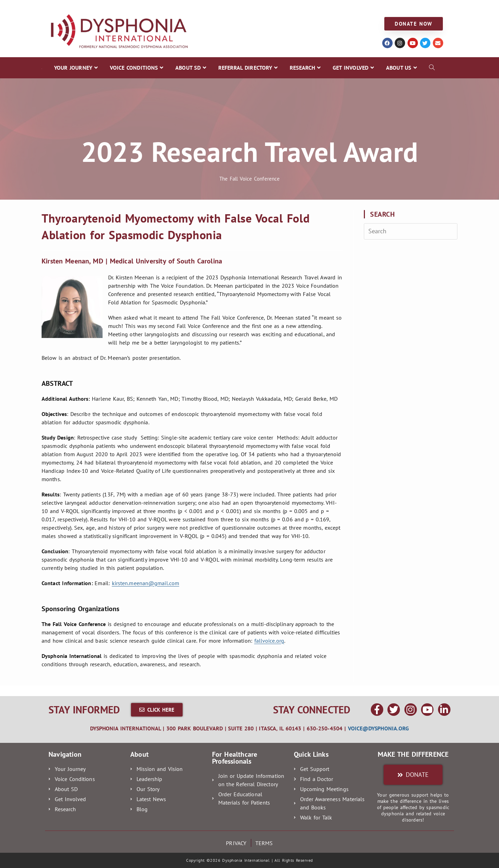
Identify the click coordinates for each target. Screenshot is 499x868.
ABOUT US (349, 7)
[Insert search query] (411, 231)
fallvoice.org (269, 641)
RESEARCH (266, 7)
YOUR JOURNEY (63, 7)
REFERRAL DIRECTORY (215, 7)
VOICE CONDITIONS (117, 7)
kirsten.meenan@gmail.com (146, 583)
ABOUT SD (164, 7)
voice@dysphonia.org (379, 728)
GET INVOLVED (308, 7)
